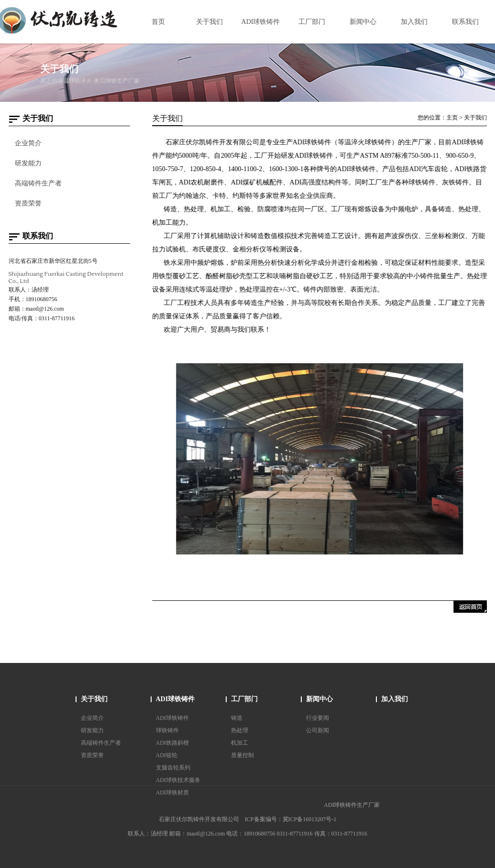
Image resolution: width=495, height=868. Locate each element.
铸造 (237, 718)
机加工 (240, 743)
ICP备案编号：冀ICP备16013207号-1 (291, 819)
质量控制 (242, 755)
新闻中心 (319, 699)
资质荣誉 (28, 203)
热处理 (240, 730)
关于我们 (476, 118)
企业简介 (28, 143)
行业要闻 (318, 718)
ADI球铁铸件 (176, 699)
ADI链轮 (167, 755)
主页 (453, 118)
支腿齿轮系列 (173, 768)
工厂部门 (244, 699)
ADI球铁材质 (172, 792)
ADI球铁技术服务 (178, 780)
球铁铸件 (167, 730)
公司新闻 (318, 730)
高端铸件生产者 (38, 183)
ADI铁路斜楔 (172, 743)
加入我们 (395, 699)
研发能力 (28, 163)
